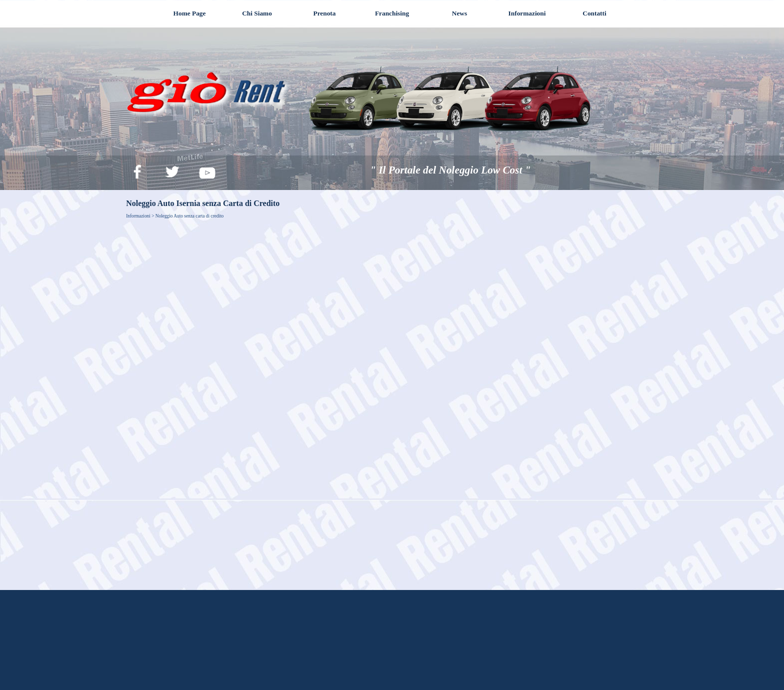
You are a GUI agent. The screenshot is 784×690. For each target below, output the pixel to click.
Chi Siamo (257, 13)
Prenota (325, 13)
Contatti (594, 13)
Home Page (190, 13)
